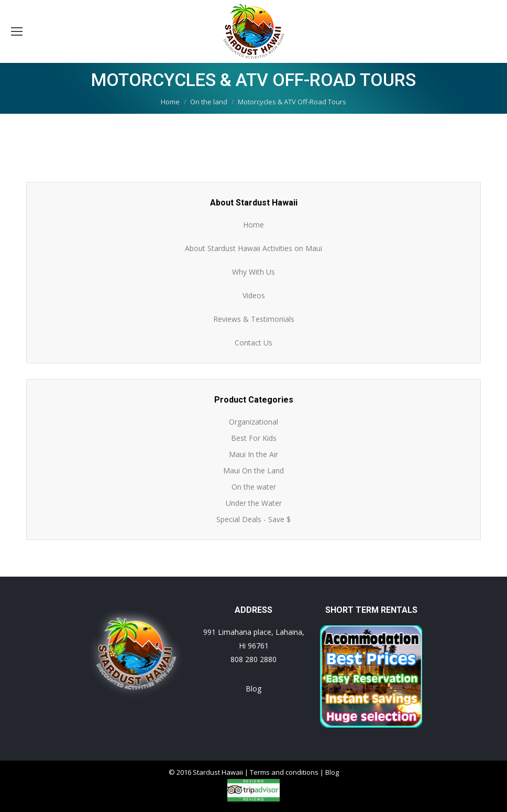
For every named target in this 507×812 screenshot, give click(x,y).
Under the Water (254, 503)
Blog (253, 689)
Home (253, 225)
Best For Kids (254, 438)
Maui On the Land (253, 470)
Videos (254, 295)
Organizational (253, 422)
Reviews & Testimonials (254, 319)
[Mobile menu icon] (17, 31)
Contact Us (253, 343)
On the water (254, 487)
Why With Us (253, 272)
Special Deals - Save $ (253, 519)
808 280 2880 (253, 659)
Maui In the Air (253, 454)
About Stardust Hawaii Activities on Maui (253, 248)
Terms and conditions (284, 772)
